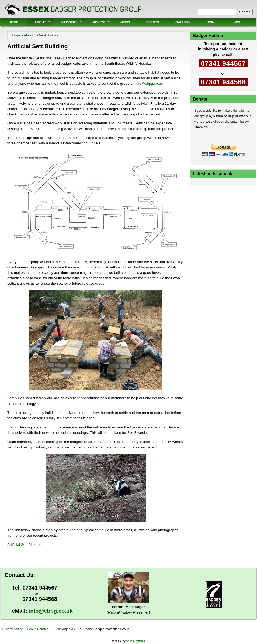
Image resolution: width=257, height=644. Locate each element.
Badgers (68, 22)
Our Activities (48, 35)
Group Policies (38, 629)
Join (211, 22)
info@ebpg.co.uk (149, 84)
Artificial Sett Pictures (24, 545)
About (39, 22)
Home (13, 22)
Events (153, 22)
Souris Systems (135, 641)
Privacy (7, 629)
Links (235, 22)
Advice (97, 22)
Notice (18, 629)
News (125, 22)
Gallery (183, 22)
